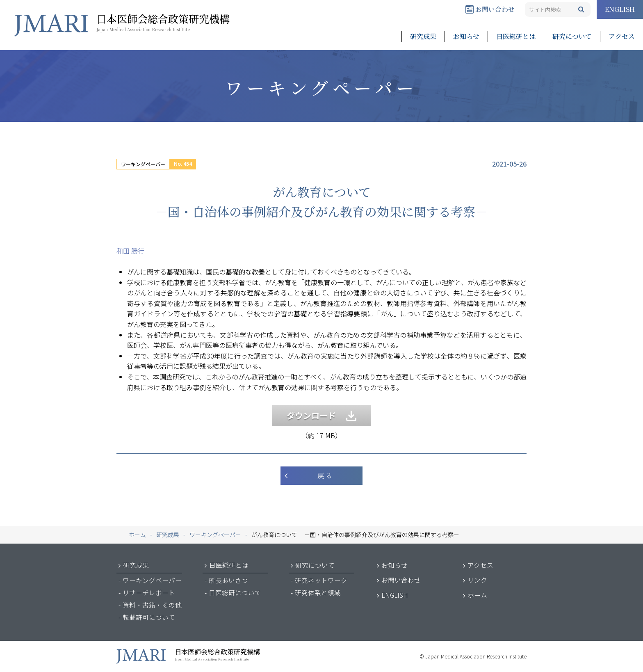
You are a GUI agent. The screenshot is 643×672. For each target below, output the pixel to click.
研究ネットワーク (321, 580)
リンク (477, 580)
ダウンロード (321, 415)
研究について (572, 36)
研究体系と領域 (318, 592)
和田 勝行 (130, 251)
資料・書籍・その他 (152, 605)
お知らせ (466, 36)
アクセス (622, 36)
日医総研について (235, 592)
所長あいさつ (228, 580)
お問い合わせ (490, 9)
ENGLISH (620, 9)
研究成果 (423, 36)
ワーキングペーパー (143, 164)
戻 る (325, 476)
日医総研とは (516, 36)
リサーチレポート (149, 592)
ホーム (477, 595)
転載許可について (149, 617)
